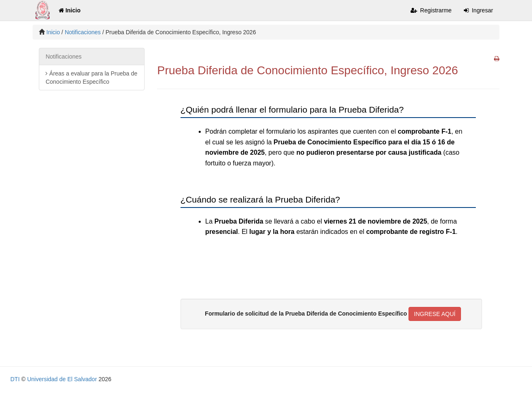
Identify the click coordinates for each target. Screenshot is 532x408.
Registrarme (431, 10)
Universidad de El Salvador (62, 379)
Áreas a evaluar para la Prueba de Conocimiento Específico (91, 78)
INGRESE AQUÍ (435, 314)
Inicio (70, 10)
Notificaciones (83, 32)
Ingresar (478, 10)
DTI (15, 379)
